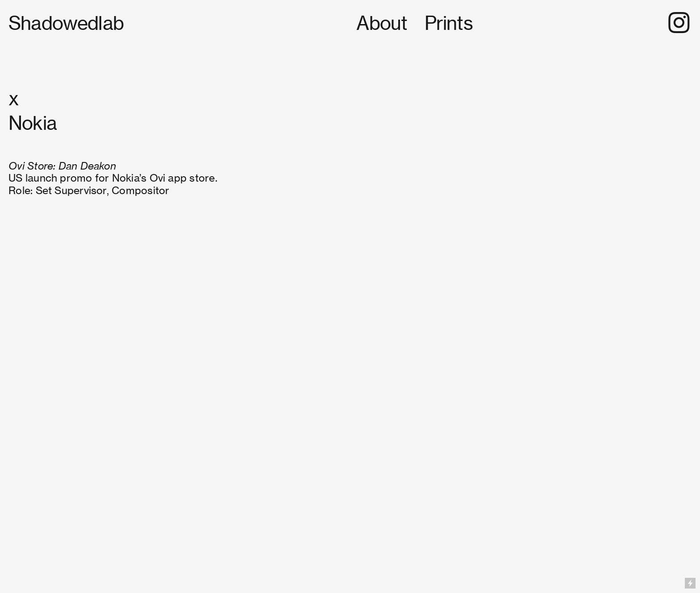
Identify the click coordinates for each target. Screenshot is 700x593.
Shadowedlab (68, 23)
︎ (679, 23)
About (382, 23)
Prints (449, 23)
